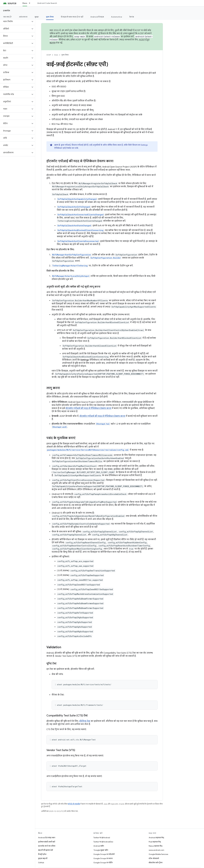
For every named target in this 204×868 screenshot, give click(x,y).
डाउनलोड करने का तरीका (47, 846)
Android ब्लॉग (99, 846)
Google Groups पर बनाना (103, 858)
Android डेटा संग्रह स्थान (47, 838)
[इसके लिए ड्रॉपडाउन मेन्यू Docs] (31, 3)
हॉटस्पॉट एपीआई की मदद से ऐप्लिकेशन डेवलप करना (88, 408)
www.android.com (156, 850)
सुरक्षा (37, 17)
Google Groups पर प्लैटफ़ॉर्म (104, 854)
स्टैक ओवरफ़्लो (154, 858)
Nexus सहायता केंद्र (156, 846)
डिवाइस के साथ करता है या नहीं (72, 17)
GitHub (41, 863)
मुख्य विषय (65, 55)
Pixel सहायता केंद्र (155, 842)
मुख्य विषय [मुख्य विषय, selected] (50, 17)
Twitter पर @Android (102, 838)
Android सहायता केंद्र (156, 838)
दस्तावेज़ (7, 11)
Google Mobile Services (158, 854)
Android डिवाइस (97, 17)
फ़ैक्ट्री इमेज (42, 854)
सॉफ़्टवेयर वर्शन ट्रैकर (156, 863)
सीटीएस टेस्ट (85, 721)
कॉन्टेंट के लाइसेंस (74, 804)
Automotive (117, 17)
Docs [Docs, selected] (25, 3)
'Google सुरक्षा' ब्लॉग (101, 850)
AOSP (49, 55)
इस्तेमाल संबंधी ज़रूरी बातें (47, 842)
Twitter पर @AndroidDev (103, 842)
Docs (56, 55)
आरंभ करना (23, 17)
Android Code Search (47, 3)
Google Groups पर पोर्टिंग (103, 863)
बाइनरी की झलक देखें (45, 850)
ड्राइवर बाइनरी (43, 858)
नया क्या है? (7, 17)
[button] (15, 21)
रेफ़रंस (132, 17)
